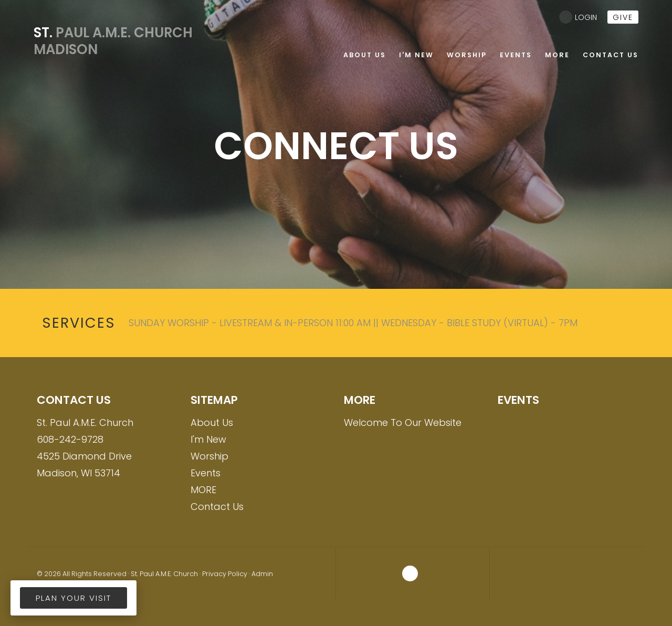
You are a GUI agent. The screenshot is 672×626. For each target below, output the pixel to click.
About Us (212, 422)
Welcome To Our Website (403, 422)
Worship (209, 456)
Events (206, 473)
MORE (203, 490)
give (623, 17)
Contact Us (217, 507)
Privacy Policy (225, 574)
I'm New (208, 439)
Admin (262, 574)
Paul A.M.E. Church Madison (106, 41)
